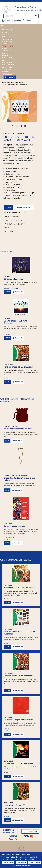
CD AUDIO (5, 35)
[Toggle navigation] (3, 26)
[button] (4, 107)
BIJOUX (4, 32)
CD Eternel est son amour (14, 279)
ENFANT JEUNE (7, 39)
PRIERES (5, 55)
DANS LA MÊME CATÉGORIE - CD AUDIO (16, 560)
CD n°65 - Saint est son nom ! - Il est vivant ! (14, 85)
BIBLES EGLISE (7, 30)
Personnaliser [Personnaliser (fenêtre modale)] (35, 862)
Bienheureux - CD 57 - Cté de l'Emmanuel (20, 588)
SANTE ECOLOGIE (8, 65)
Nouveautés (10, 77)
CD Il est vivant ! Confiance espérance (19, 763)
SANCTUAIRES (7, 62)
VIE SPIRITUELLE (8, 72)
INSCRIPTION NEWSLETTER (9, 831)
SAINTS (4, 60)
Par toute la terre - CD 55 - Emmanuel (18, 367)
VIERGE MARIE (7, 74)
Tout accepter (8, 862)
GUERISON (6, 48)
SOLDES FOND (7, 67)
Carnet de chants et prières (14, 526)
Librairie (4, 83)
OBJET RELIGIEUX (8, 53)
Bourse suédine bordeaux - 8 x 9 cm (18, 429)
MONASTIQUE (7, 51)
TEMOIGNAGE (7, 69)
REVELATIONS (7, 58)
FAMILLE (5, 44)
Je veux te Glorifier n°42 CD (15, 805)
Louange (19, 83)
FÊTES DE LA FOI (8, 46)
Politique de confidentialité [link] (21, 866)
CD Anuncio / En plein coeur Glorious (18, 720)
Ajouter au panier (23, 207)
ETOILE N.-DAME (8, 42)
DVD (3, 37)
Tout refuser (21, 862)
